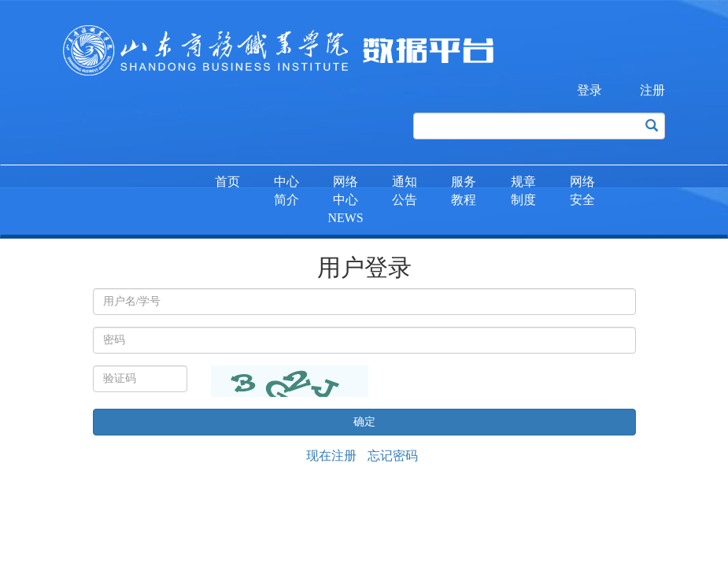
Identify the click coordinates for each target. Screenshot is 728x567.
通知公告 (405, 191)
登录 (589, 90)
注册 (652, 90)
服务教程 (464, 191)
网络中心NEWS (345, 200)
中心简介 (286, 191)
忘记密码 (393, 456)
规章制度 (523, 191)
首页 (227, 182)
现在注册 (331, 456)
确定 (364, 422)
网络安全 (582, 191)
